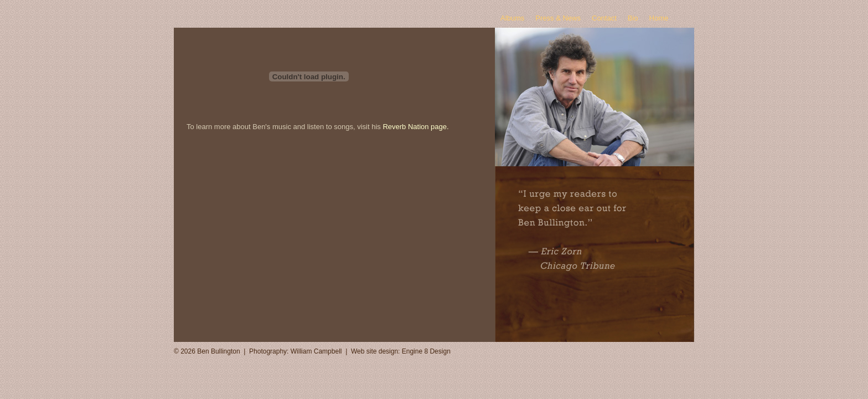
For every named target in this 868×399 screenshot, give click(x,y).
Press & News (558, 18)
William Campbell (316, 351)
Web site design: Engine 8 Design (401, 351)
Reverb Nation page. (415, 127)
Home (659, 18)
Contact (604, 18)
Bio (633, 18)
